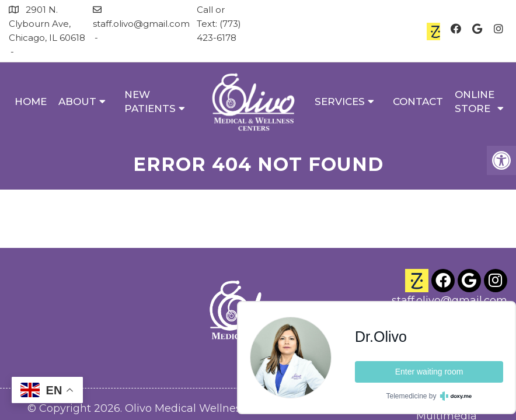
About (77, 101)
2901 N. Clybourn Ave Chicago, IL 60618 (452, 283)
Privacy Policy (225, 361)
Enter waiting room (429, 372)
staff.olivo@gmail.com (141, 24)
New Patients (150, 101)
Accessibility (148, 361)
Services (340, 101)
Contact (418, 101)
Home (31, 101)
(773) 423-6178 (469, 259)
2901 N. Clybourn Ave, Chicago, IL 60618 (47, 24)
